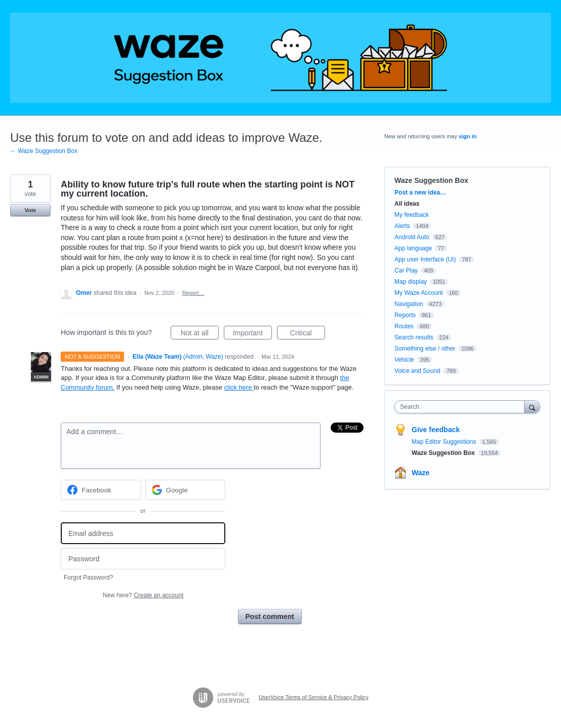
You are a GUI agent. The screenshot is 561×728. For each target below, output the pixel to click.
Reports (405, 315)
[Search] (532, 407)
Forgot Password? (88, 578)
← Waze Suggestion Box (44, 151)
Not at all (200, 334)
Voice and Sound (417, 371)
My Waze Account (419, 293)
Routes (404, 326)
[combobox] (462, 407)
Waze (420, 473)
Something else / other (425, 349)
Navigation (409, 304)
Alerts (402, 226)
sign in (468, 136)
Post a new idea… (420, 193)
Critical (308, 334)
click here (239, 387)
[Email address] (143, 533)
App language (413, 248)
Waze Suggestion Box (431, 180)
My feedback (412, 215)
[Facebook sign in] (101, 490)
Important (252, 334)
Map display (411, 282)
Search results (414, 337)
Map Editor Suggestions (445, 442)
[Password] (143, 559)
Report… (193, 293)
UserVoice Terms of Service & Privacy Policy (314, 697)
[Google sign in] (186, 490)
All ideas (407, 204)
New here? (143, 595)
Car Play (406, 271)
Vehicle (404, 360)
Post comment (270, 617)
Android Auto (412, 237)
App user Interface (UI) (425, 259)
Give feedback (436, 430)
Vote (30, 210)
